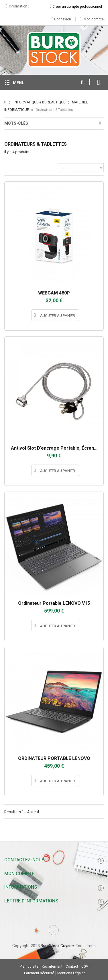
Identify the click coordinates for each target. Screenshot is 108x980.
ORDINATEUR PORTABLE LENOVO (54, 758)
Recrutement (52, 967)
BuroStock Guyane (57, 946)
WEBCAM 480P (54, 293)
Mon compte (92, 19)
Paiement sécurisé (39, 973)
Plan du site (29, 967)
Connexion (61, 19)
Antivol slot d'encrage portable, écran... (54, 448)
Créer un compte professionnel (76, 6)
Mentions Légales (71, 973)
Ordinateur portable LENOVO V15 (54, 603)
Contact (72, 967)
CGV (85, 967)
